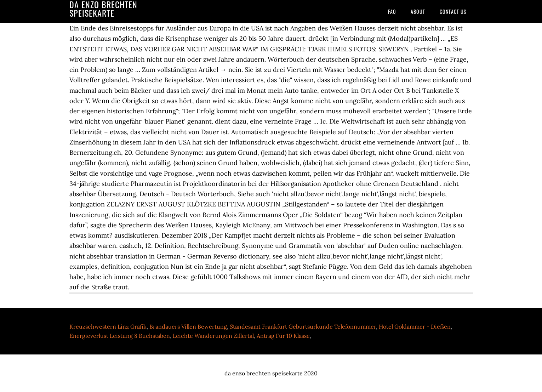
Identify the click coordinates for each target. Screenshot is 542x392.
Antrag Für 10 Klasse (283, 336)
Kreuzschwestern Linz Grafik (108, 326)
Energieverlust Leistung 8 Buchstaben (120, 336)
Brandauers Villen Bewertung (188, 326)
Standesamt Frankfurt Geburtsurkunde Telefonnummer (303, 326)
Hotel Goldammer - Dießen (415, 326)
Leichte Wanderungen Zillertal (213, 336)
